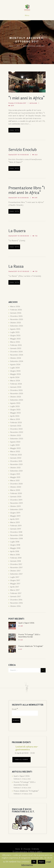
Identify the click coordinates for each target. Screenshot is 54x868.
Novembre (17, 319)
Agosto (15, 329)
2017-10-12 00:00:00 (21, 198)
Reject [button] (41, 862)
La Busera (17, 231)
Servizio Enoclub (23, 150)
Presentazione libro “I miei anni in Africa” (27, 190)
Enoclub (34, 103)
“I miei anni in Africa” (27, 98)
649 (36, 198)
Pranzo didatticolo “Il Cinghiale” (26, 791)
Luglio (15, 332)
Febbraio (16, 310)
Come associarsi (21, 852)
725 (36, 236)
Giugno (15, 336)
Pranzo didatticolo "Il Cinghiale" (31, 646)
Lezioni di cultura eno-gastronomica (27, 748)
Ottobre (16, 323)
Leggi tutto (14, 130)
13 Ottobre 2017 (21, 103)
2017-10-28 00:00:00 (21, 236)
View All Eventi (21, 760)
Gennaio (16, 313)
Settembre (17, 326)
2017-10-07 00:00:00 (22, 271)
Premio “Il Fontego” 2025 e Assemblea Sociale (29, 636)
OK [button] (34, 862)
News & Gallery (36, 852)
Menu (27, 15)
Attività (36, 849)
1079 (12, 106)
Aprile (15, 377)
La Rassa (16, 267)
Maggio (15, 339)
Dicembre (16, 316)
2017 (18, 46)
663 (36, 155)
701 (36, 271)
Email (15, 709)
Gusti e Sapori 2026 (26, 623)
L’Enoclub (27, 849)
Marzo (15, 307)
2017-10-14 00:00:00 (21, 155)
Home (11, 46)
